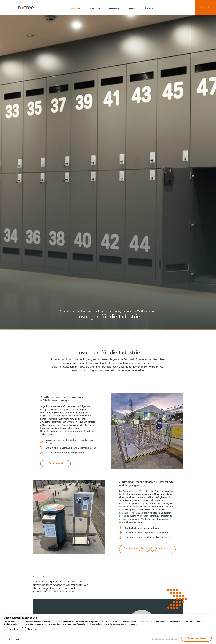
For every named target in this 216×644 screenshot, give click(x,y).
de (199, 7)
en (204, 7)
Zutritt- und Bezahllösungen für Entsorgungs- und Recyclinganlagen (147, 549)
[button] (12, 639)
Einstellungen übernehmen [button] (165, 639)
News (132, 9)
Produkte (95, 9)
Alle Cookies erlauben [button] (197, 638)
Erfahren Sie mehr (56, 464)
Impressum (132, 624)
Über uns (148, 9)
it (213, 7)
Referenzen (114, 9)
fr (209, 7)
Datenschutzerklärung (117, 624)
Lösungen (76, 9)
